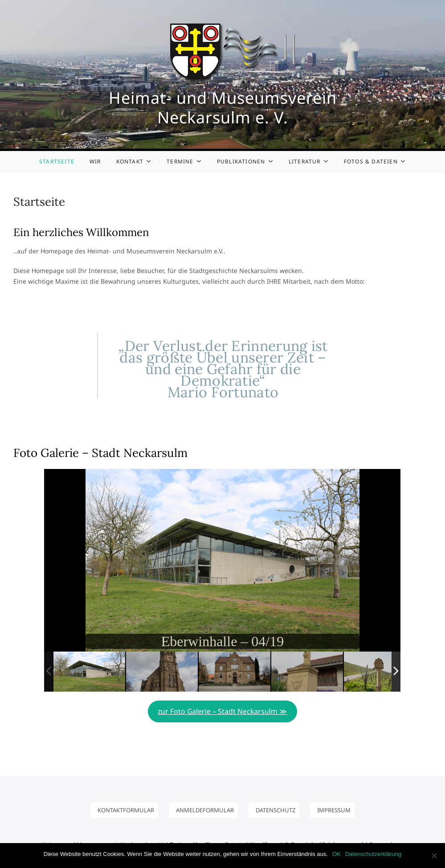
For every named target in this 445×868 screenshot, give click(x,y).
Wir (95, 161)
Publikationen (241, 161)
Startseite (57, 161)
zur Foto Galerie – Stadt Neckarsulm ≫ (222, 711)
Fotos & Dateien (371, 161)
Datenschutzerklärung (373, 854)
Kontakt (130, 161)
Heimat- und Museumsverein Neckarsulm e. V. (223, 108)
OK (337, 854)
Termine (180, 161)
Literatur (305, 161)
